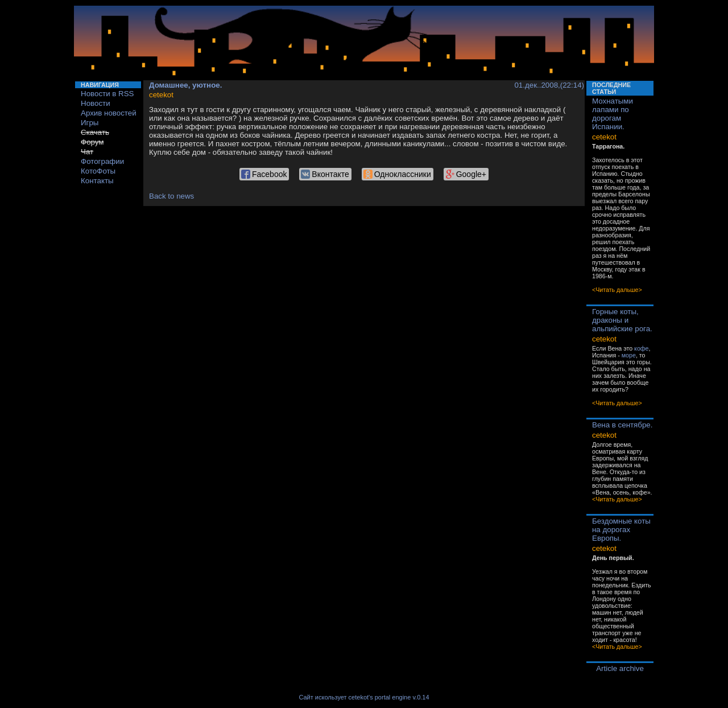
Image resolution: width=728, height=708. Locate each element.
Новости (96, 103)
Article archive (620, 668)
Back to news (171, 196)
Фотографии (102, 161)
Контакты (97, 181)
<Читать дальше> (617, 290)
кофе (641, 348)
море (629, 355)
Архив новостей (109, 113)
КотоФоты (98, 171)
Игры (90, 123)
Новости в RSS (107, 94)
